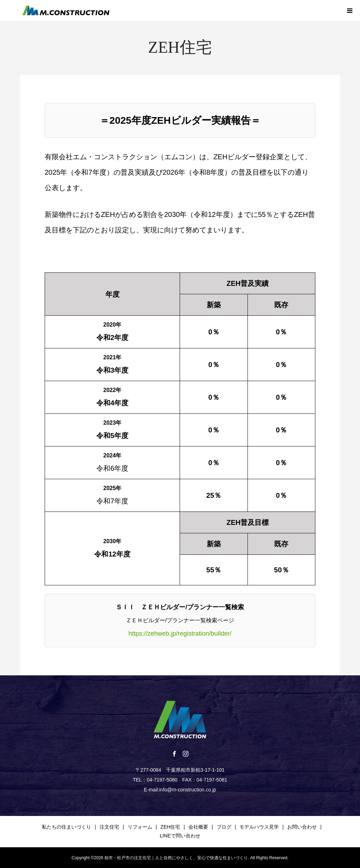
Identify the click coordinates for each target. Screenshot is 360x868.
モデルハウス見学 (259, 827)
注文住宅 (109, 827)
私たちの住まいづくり (66, 827)
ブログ (224, 827)
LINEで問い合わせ (180, 836)
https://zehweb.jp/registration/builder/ (180, 634)
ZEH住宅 (170, 827)
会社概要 (198, 827)
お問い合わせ (302, 827)
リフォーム (140, 827)
